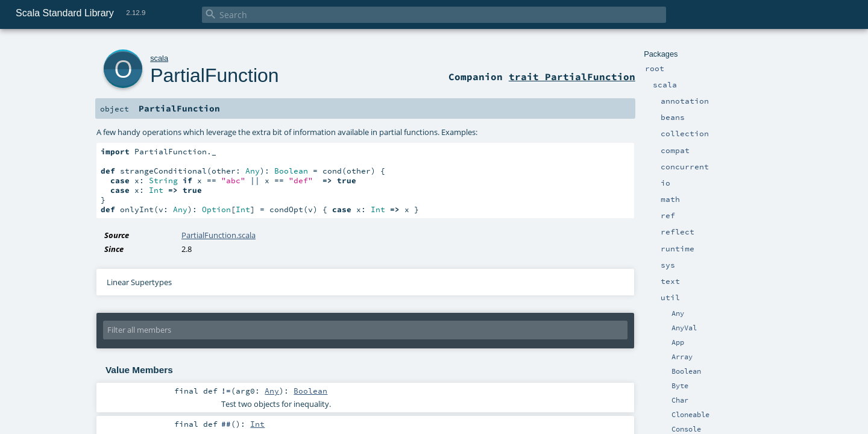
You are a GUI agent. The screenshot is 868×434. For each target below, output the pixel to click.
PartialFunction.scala (219, 235)
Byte (680, 386)
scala (159, 58)
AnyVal (684, 328)
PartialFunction (214, 75)
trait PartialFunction (572, 77)
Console (686, 429)
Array (682, 357)
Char (680, 400)
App (678, 342)
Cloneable (690, 415)
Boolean (686, 371)
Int (257, 424)
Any (678, 313)
